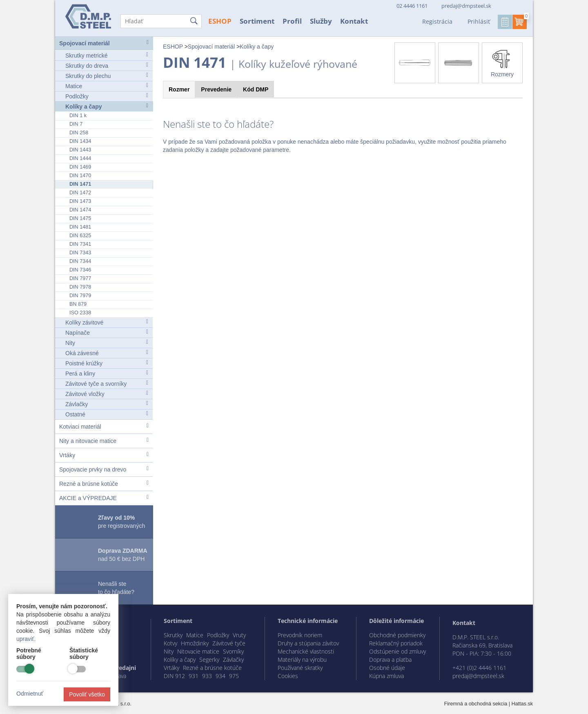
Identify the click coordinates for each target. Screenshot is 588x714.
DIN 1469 (80, 167)
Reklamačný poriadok (396, 643)
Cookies (288, 676)
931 (194, 676)
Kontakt (354, 21)
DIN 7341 (80, 244)
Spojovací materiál (104, 43)
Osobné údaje (387, 668)
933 (207, 676)
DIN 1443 (80, 150)
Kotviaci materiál (104, 426)
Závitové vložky (107, 394)
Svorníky (233, 651)
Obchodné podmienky (397, 635)
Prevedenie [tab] (216, 89)
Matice (107, 86)
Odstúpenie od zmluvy (398, 651)
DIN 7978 (80, 287)
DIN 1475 (80, 218)
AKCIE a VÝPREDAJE (104, 498)
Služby (321, 21)
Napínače (107, 333)
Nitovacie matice (198, 651)
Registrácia (437, 21)
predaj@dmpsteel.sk (466, 6)
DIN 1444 (80, 158)
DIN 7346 (80, 270)
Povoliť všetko (87, 694)
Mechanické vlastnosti (306, 651)
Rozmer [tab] (179, 89)
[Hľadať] (161, 21)
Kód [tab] (256, 89)
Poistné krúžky (107, 363)
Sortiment (257, 21)
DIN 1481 (80, 227)
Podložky (107, 96)
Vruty (239, 635)
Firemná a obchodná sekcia (476, 704)
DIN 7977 (80, 278)
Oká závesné (107, 353)
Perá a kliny (107, 373)
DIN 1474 (80, 210)
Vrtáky (104, 455)
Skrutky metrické (107, 55)
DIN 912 (174, 676)
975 (234, 676)
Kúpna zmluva (386, 676)
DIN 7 (76, 124)
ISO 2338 (80, 313)
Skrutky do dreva (107, 66)
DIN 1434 (80, 141)
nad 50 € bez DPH (123, 555)
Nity (107, 343)
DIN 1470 (80, 176)
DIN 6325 (80, 236)
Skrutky (173, 635)
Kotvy (170, 643)
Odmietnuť (30, 694)
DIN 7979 (80, 296)
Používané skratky (300, 668)
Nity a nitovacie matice (104, 441)
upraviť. (26, 639)
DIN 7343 (80, 253)
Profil (292, 21)
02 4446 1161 (411, 6)
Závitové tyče (229, 643)
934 (220, 676)
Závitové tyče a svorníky (107, 384)
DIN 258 (79, 133)
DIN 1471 (80, 184)
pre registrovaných (121, 522)
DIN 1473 (80, 201)
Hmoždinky (195, 643)
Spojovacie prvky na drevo (104, 469)
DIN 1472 (80, 193)
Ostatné (107, 414)
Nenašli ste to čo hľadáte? (116, 588)
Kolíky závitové (107, 322)
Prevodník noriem (300, 635)
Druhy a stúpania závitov (308, 643)
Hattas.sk (522, 704)
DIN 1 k (78, 116)
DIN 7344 (80, 261)
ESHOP (220, 21)
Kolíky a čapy (107, 106)
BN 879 (78, 304)
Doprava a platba (390, 660)
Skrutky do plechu (107, 76)
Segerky (209, 660)
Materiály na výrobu (302, 660)
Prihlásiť (479, 21)
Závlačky (107, 404)
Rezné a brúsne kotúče (104, 484)
